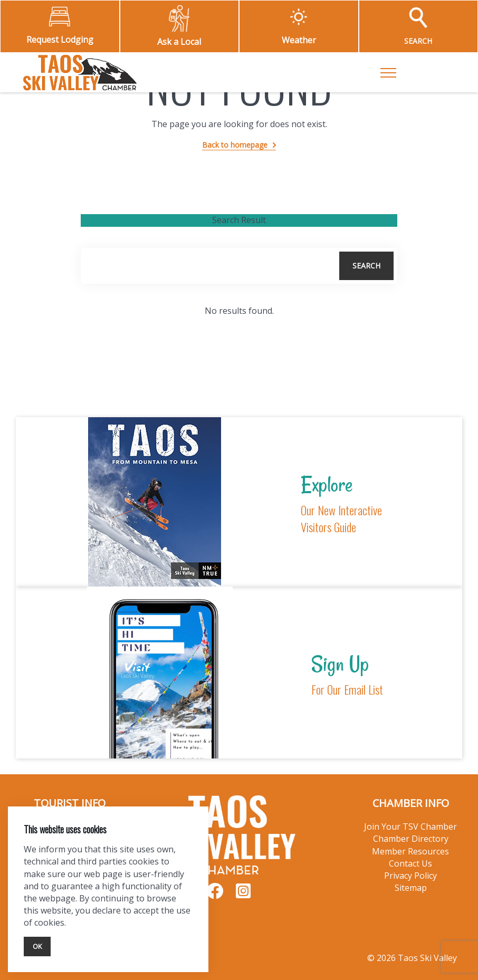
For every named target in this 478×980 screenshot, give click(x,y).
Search (366, 266)
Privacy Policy (410, 876)
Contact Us (410, 863)
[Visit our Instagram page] (243, 895)
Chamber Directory (411, 839)
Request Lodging (60, 40)
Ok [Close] (37, 946)
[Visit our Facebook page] (215, 895)
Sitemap (411, 888)
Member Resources (410, 851)
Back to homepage (235, 145)
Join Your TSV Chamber (410, 827)
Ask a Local (179, 42)
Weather (299, 40)
